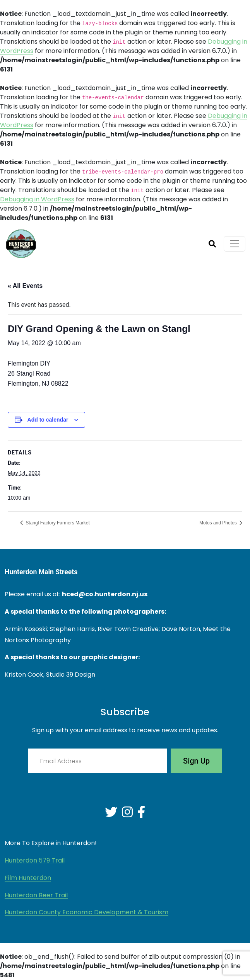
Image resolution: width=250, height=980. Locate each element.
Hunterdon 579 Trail (35, 860)
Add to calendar (48, 420)
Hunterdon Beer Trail (36, 895)
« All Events (25, 286)
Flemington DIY (29, 363)
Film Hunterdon (28, 878)
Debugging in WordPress (37, 199)
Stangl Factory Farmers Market (57, 523)
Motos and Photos (219, 523)
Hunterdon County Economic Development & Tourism (86, 912)
